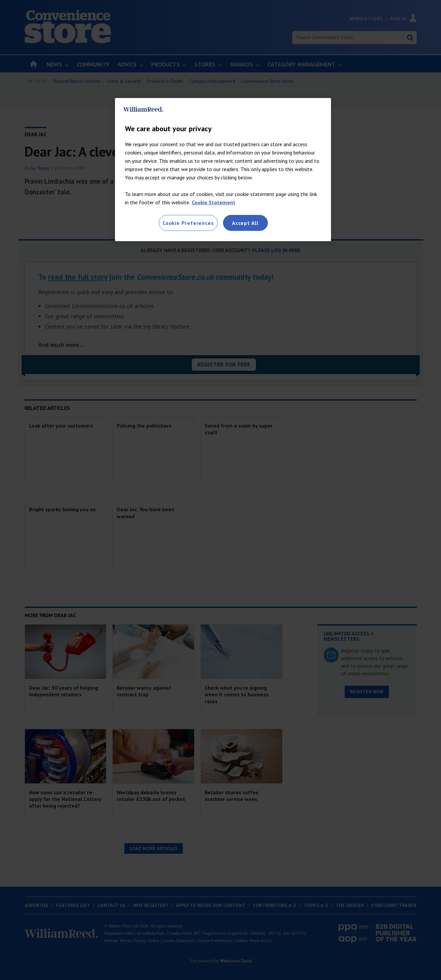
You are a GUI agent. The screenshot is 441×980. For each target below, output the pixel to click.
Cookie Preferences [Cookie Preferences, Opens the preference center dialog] (188, 223)
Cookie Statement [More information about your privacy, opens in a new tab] (214, 202)
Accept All (245, 223)
